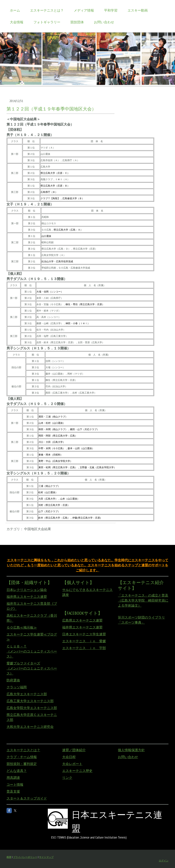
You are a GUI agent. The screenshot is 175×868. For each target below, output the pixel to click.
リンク (67, 778)
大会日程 (69, 757)
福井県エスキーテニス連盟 (27, 597)
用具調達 (13, 778)
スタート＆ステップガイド (27, 798)
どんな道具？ (17, 771)
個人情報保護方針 (131, 750)
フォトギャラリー (47, 22)
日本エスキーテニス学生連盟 (84, 634)
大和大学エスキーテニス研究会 (30, 727)
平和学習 (111, 10)
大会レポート (72, 764)
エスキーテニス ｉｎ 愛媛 (84, 641)
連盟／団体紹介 (74, 750)
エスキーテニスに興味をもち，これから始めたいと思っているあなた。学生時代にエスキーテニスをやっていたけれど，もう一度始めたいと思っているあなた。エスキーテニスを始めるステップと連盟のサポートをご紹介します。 (88, 565)
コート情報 (15, 785)
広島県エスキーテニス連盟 (82, 620)
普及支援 (13, 791)
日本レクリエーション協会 (27, 590)
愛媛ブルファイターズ (23, 663)
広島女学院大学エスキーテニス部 (32, 708)
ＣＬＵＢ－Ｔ (17, 646)
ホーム (15, 10)
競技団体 (77, 22)
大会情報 (17, 22)
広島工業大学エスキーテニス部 (30, 701)
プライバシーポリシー (25, 857)
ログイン (164, 861)
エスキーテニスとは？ (47, 10)
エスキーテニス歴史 (77, 771)
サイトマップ (46, 857)
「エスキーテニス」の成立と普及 (143, 595)
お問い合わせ (104, 22)
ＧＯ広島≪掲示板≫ (22, 627)
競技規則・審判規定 (22, 764)
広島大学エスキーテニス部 (27, 694)
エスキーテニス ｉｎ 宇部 (84, 648)
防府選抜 (13, 680)
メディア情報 (84, 10)
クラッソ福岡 (17, 687)
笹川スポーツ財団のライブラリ (141, 617)
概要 (9, 857)
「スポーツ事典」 (131, 622)
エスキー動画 (138, 10)
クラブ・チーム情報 (22, 757)
